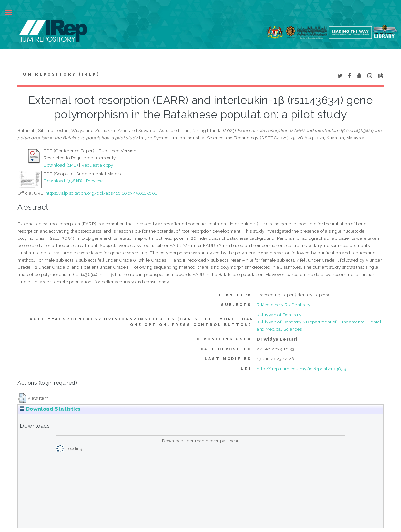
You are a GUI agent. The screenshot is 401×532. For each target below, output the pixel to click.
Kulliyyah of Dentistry (279, 315)
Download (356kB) (63, 181)
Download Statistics (50, 409)
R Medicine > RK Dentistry (283, 305)
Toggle (12, 12)
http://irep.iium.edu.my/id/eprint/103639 (301, 369)
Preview (94, 181)
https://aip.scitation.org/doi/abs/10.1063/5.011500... (102, 193)
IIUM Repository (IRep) (58, 74)
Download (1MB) (61, 165)
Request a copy (97, 165)
